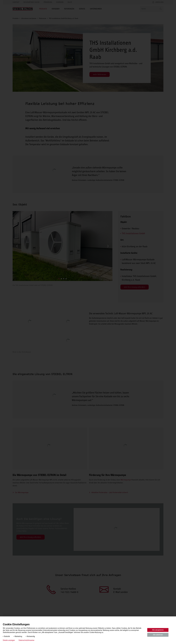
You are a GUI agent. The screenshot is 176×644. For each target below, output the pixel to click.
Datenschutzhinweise (26, 640)
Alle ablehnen (158, 635)
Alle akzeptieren (158, 630)
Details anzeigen (9, 640)
